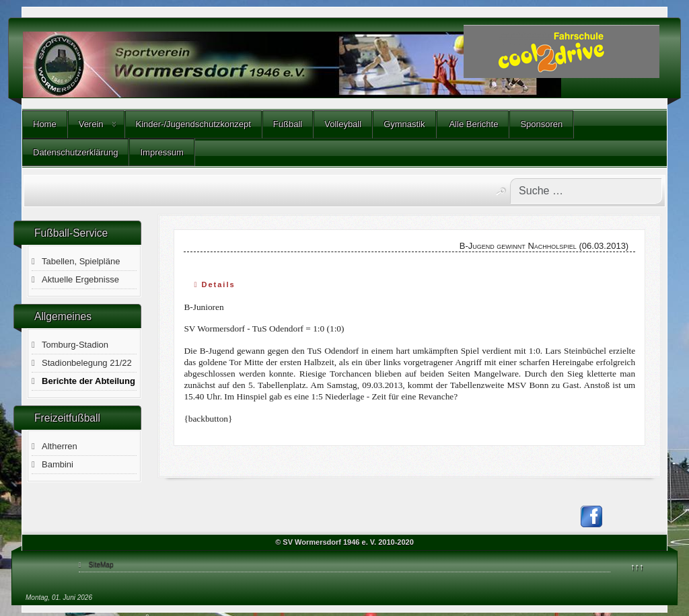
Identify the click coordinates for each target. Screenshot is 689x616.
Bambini (58, 464)
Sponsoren (541, 124)
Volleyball (343, 124)
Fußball (288, 124)
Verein (91, 124)
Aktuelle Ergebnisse (80, 279)
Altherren (60, 446)
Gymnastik (404, 124)
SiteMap (101, 565)
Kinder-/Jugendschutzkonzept (193, 124)
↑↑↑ (637, 567)
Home (45, 124)
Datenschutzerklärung (75, 152)
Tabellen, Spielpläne (81, 261)
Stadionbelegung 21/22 (87, 363)
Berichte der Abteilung (88, 381)
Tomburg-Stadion (75, 345)
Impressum (161, 152)
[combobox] (586, 191)
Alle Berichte (473, 124)
